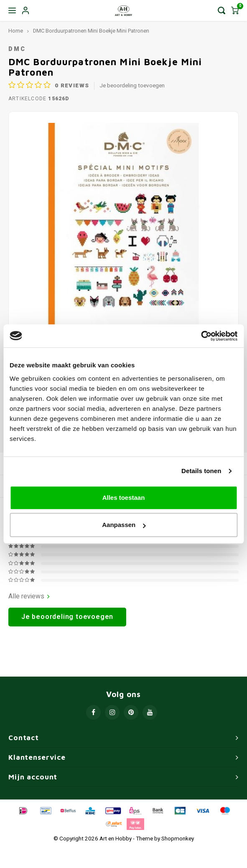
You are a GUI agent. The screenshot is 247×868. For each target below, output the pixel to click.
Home (16, 31)
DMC (17, 49)
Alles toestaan (124, 498)
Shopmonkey (178, 839)
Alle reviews (29, 597)
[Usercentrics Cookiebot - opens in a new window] (201, 336)
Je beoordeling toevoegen (132, 86)
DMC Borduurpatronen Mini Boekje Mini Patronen (91, 31)
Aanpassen (124, 525)
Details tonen (201, 471)
